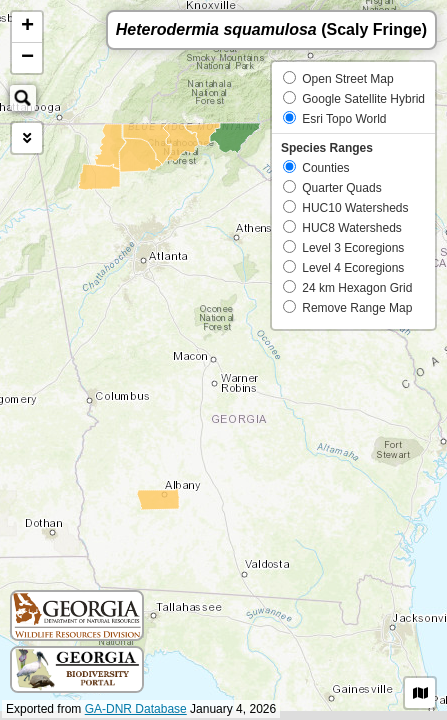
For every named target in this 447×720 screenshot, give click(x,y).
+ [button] (27, 27)
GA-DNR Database (136, 709)
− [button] (27, 58)
